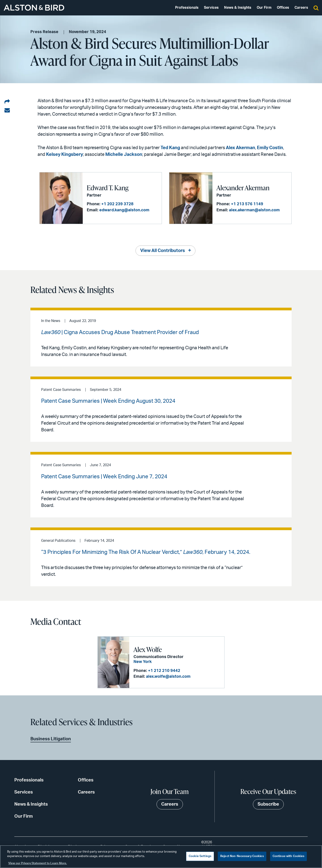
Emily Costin (270, 148)
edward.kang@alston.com (124, 210)
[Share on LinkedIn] (7, 102)
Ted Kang (170, 148)
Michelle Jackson (124, 155)
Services (211, 8)
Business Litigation (51, 739)
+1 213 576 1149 (247, 204)
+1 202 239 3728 (117, 204)
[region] (161, 857)
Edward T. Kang (108, 188)
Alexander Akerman (243, 188)
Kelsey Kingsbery (65, 155)
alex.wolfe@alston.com (168, 677)
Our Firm (264, 8)
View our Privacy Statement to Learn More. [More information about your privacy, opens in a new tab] (38, 863)
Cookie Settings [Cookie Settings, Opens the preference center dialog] (200, 856)
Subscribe (268, 804)
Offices (283, 8)
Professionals (187, 8)
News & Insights (238, 8)
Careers (301, 8)
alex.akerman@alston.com (254, 210)
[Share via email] (7, 110)
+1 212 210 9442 (164, 671)
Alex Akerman (240, 148)
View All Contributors (163, 251)
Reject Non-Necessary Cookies (242, 856)
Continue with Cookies (289, 856)
